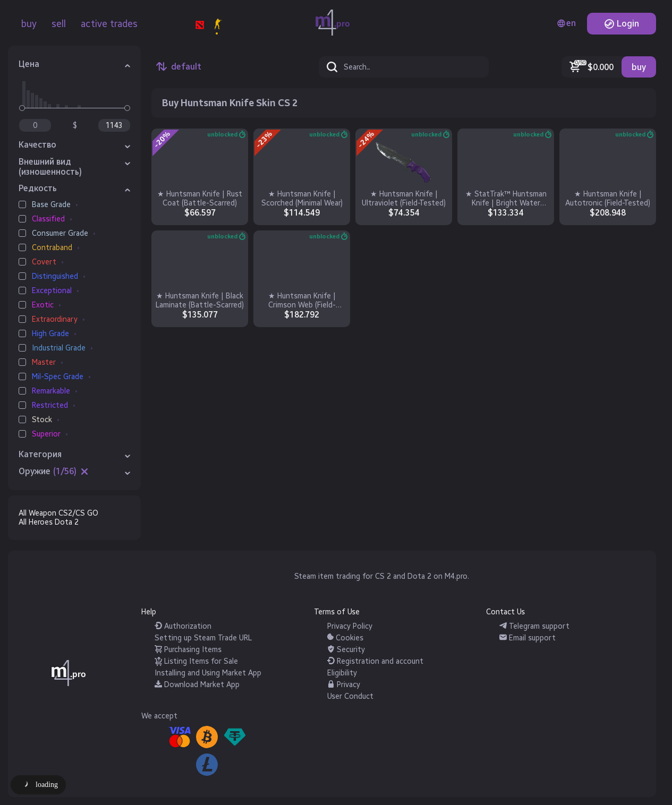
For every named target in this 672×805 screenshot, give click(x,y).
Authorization (183, 626)
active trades (109, 24)
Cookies (345, 638)
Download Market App (197, 685)
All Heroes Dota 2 (49, 522)
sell (59, 24)
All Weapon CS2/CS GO (58, 513)
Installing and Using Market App (208, 673)
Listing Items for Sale (196, 661)
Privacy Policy (350, 626)
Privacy (344, 685)
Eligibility (342, 673)
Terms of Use (337, 612)
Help (149, 612)
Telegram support (534, 626)
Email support (528, 638)
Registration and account (375, 661)
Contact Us (505, 612)
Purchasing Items (188, 650)
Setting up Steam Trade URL (203, 638)
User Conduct (350, 696)
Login (622, 24)
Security (346, 650)
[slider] (22, 108)
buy (29, 24)
